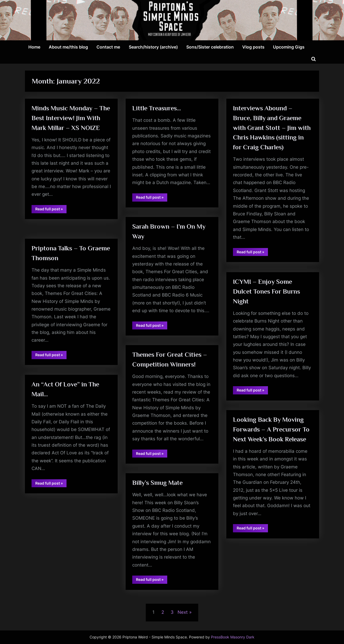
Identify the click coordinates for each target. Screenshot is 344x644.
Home (34, 47)
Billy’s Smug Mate (158, 483)
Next (183, 612)
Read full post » (51, 221)
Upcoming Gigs (289, 47)
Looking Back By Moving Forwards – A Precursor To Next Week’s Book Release (272, 430)
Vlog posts (253, 47)
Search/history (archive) (153, 47)
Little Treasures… (157, 108)
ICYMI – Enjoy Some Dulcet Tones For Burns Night (267, 292)
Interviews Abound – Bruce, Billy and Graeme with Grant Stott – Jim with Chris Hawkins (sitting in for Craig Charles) (272, 128)
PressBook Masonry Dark (233, 637)
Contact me (108, 47)
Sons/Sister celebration (210, 47)
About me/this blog (68, 47)
